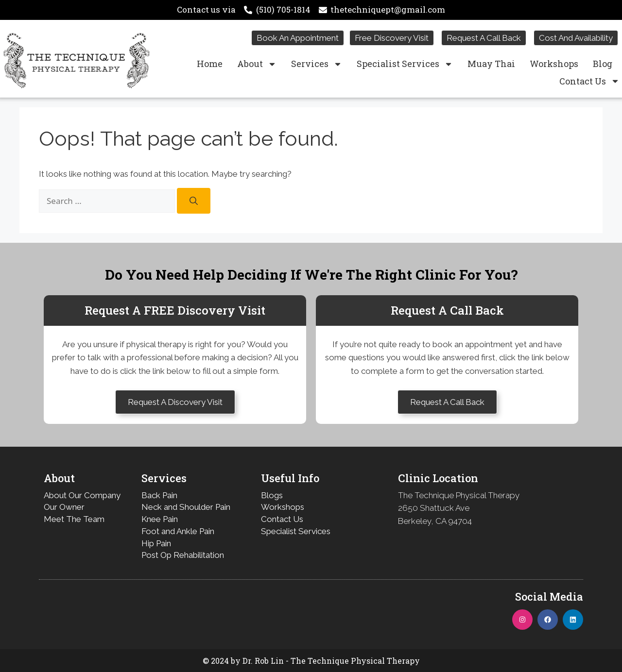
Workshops (554, 64)
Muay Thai (491, 64)
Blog (603, 64)
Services (317, 64)
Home (210, 64)
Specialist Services (405, 64)
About (257, 64)
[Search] (194, 201)
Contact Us (589, 81)
